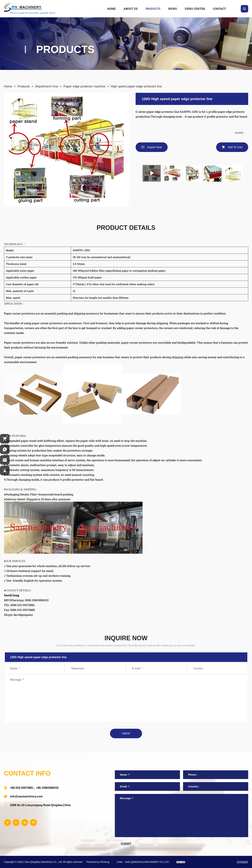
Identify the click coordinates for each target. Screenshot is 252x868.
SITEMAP (242, 862)
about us (131, 9)
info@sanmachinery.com (26, 796)
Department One (47, 86)
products (153, 9)
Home (8, 86)
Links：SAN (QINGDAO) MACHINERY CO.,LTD (143, 862)
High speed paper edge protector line (136, 86)
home (111, 9)
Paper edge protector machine (84, 86)
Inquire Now (155, 147)
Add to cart (235, 147)
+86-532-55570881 (22, 788)
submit (126, 733)
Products (24, 86)
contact (219, 9)
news (173, 9)
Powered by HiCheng (98, 862)
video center (195, 9)
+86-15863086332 (47, 788)
